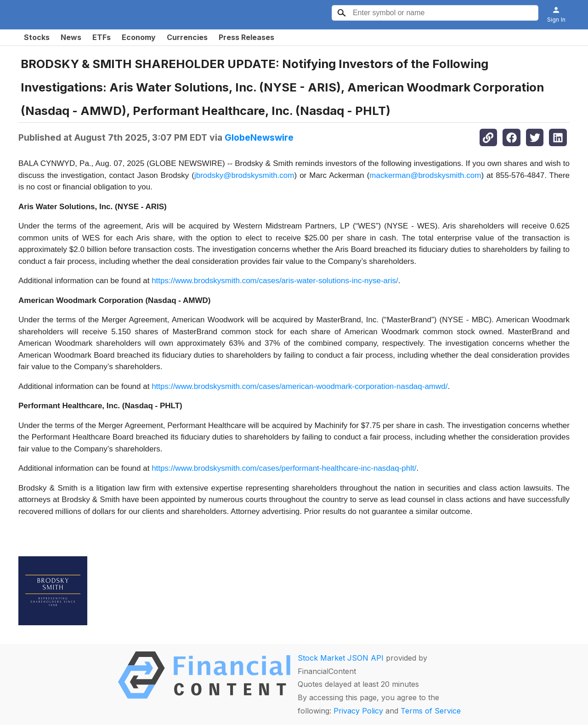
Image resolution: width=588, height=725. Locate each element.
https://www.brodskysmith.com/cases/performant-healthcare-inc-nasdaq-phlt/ (284, 468)
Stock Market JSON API (341, 658)
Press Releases (246, 37)
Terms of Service (431, 711)
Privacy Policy (358, 711)
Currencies (187, 37)
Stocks (37, 37)
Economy (139, 37)
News (71, 37)
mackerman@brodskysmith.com (425, 175)
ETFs (102, 37)
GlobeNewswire (259, 137)
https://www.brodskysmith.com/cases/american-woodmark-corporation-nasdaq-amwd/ (300, 386)
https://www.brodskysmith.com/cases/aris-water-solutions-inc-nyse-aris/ (275, 281)
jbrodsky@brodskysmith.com (244, 175)
